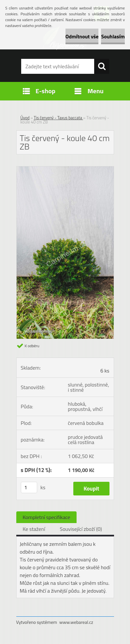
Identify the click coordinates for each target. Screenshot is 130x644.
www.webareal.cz (76, 622)
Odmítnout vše (82, 36)
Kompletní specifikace (47, 517)
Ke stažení (34, 529)
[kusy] (29, 487)
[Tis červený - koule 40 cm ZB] (65, 169)
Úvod (25, 118)
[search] (102, 66)
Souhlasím (113, 36)
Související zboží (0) (81, 529)
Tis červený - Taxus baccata (58, 118)
